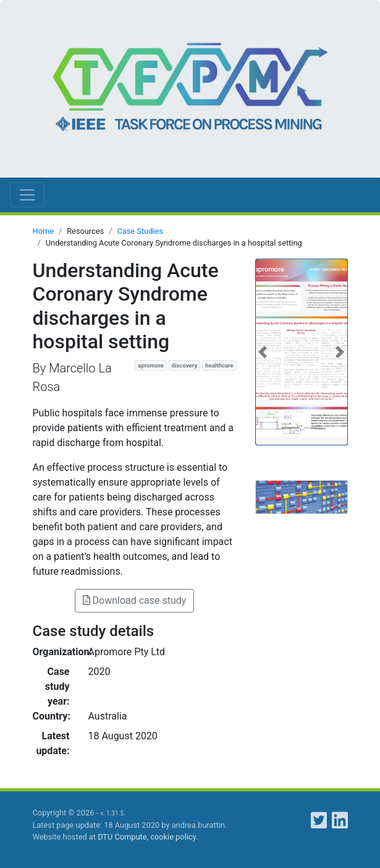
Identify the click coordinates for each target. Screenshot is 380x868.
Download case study (135, 600)
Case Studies (140, 231)
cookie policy (173, 837)
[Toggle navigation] (27, 195)
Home (43, 231)
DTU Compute (122, 837)
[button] (263, 352)
